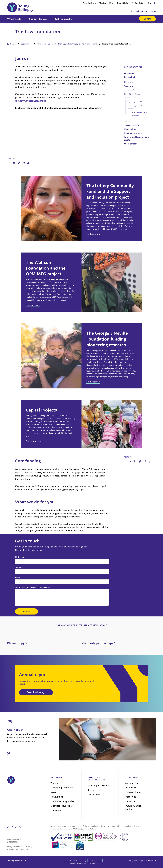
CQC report (56, 810)
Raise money (129, 86)
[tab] (14, 44)
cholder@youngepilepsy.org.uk (30, 101)
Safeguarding (57, 797)
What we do (14, 19)
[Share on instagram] (20, 827)
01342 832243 (12, 842)
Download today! (36, 692)
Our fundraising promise (62, 801)
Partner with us (43, 44)
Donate (147, 19)
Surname (19, 567)
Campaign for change (132, 94)
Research (92, 790)
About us (103, 3)
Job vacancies (131, 783)
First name (20, 557)
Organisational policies (62, 806)
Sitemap (92, 864)
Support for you (38, 19)
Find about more (34, 441)
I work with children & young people (136, 138)
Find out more (93, 234)
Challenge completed (132, 125)
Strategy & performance (62, 788)
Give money (129, 82)
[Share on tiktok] (8, 827)
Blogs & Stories (123, 3)
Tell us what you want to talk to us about (33, 588)
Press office (130, 797)
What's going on (138, 3)
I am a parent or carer (133, 133)
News (111, 3)
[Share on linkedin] (16, 827)
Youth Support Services (99, 786)
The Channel (94, 795)
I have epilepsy (130, 129)
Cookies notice (95, 861)
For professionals (89, 3)
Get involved (62, 19)
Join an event (129, 90)
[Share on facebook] (12, 827)
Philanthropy (16, 643)
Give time (128, 121)
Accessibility (81, 861)
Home (13, 44)
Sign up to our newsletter (142, 11)
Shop (149, 3)
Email (17, 577)
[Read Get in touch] (33, 753)
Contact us (130, 801)
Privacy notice (68, 861)
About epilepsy (130, 144)
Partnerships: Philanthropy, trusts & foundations (76, 44)
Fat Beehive (151, 861)
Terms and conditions (77, 864)
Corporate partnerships (135, 102)
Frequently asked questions (133, 807)
